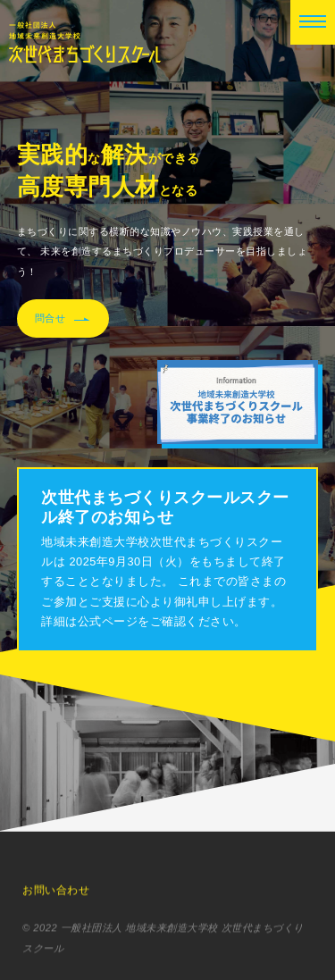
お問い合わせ (56, 892)
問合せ (63, 319)
